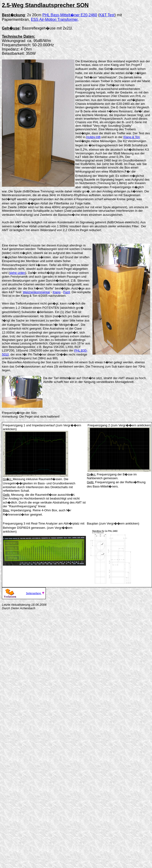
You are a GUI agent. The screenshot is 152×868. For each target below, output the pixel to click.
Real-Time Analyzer (44, 523)
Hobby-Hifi (93, 137)
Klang (57, 292)
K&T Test (107, 15)
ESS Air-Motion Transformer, (55, 19)
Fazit (67, 292)
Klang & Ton (132, 137)
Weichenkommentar (36, 292)
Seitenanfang (35, 593)
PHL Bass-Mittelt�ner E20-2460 (70, 15)
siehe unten (17, 273)
